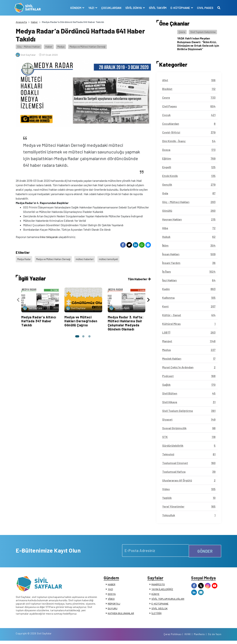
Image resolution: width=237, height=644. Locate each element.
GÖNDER (205, 551)
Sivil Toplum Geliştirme (203, 32)
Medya (61, 47)
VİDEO (111, 600)
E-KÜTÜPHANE (160, 605)
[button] (77, 334)
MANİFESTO (158, 586)
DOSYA (112, 595)
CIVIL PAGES (204, 8)
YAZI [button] (90, 8)
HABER (112, 586)
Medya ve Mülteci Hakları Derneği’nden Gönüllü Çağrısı (81, 319)
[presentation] (18, 298)
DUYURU (113, 610)
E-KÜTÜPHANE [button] (179, 8)
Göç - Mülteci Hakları (29, 47)
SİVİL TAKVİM (157, 8)
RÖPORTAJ (114, 605)
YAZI (110, 590)
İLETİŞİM (156, 614)
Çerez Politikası (173, 637)
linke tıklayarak (49, 237)
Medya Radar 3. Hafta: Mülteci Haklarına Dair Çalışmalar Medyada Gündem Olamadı (126, 321)
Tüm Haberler (139, 277)
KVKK (188, 637)
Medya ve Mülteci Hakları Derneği (87, 47)
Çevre (182, 32)
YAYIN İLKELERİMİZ (162, 590)
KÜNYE (155, 595)
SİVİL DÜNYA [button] (133, 8)
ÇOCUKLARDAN (110, 8)
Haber (34, 22)
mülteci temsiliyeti (112, 259)
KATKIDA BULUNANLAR (121, 614)
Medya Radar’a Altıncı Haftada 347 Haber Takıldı (39, 319)
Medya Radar (24, 259)
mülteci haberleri (87, 259)
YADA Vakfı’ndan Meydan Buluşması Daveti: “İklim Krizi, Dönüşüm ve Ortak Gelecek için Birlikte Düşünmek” (198, 44)
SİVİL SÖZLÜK (160, 610)
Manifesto (199, 637)
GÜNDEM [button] (75, 8)
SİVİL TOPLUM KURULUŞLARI (168, 600)
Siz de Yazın (215, 637)
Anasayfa (21, 22)
